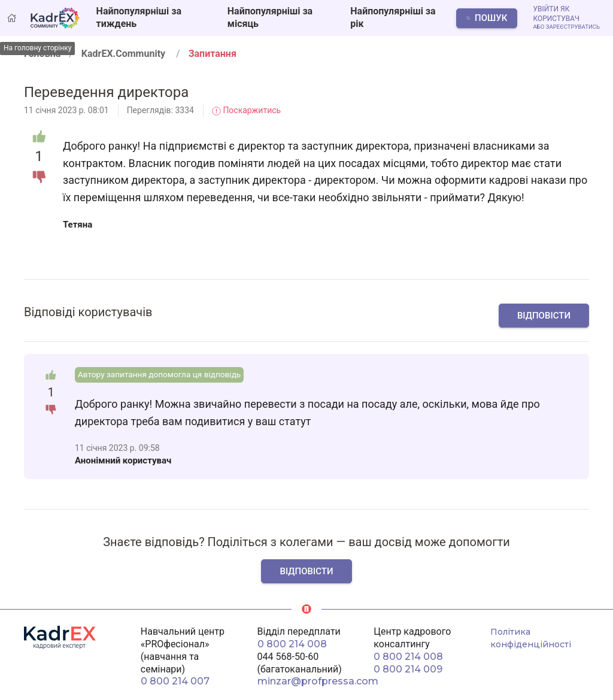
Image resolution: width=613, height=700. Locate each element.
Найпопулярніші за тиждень (139, 17)
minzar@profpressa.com (318, 681)
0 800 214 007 (175, 681)
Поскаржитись (246, 110)
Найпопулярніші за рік (393, 17)
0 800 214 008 (292, 644)
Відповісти (544, 316)
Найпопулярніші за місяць (270, 17)
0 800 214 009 (408, 669)
